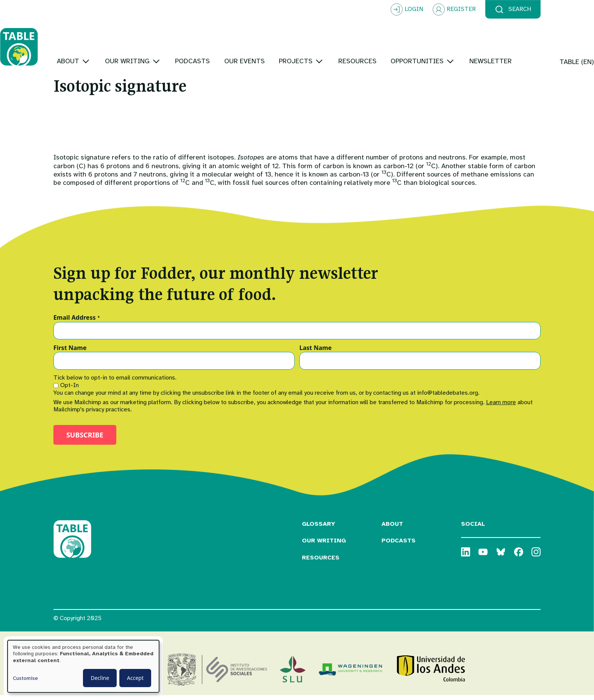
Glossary (319, 528)
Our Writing (324, 545)
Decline (100, 678)
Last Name (315, 353)
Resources (321, 562)
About (392, 528)
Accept (135, 678)
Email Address (77, 322)
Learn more (501, 407)
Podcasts (399, 545)
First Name (70, 353)
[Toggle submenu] (139, 38)
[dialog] (83, 666)
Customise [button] (25, 678)
